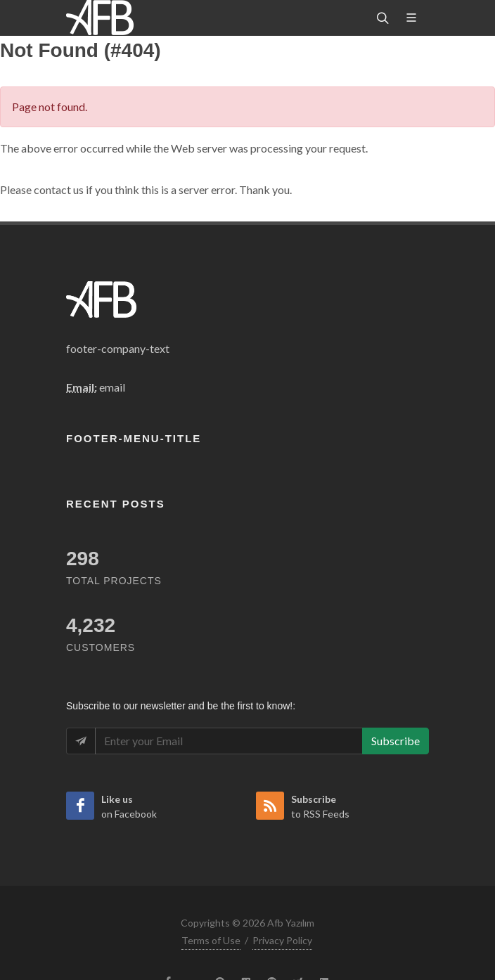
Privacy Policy (282, 940)
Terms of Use (211, 940)
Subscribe (396, 741)
